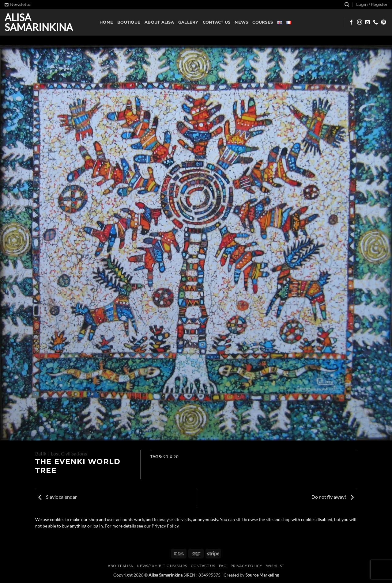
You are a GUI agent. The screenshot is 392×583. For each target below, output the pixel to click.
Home (106, 22)
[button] (18, 5)
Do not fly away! (333, 497)
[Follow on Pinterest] (383, 22)
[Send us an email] (367, 22)
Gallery (188, 22)
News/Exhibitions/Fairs (162, 566)
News (241, 22)
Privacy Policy (247, 566)
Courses (263, 22)
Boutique (129, 22)
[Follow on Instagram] (360, 22)
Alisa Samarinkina (39, 22)
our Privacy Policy (161, 526)
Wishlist (275, 566)
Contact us (217, 22)
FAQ (223, 566)
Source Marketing (262, 575)
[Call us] (375, 22)
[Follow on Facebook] (351, 22)
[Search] (347, 5)
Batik (41, 453)
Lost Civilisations (69, 453)
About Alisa (159, 22)
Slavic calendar (58, 497)
